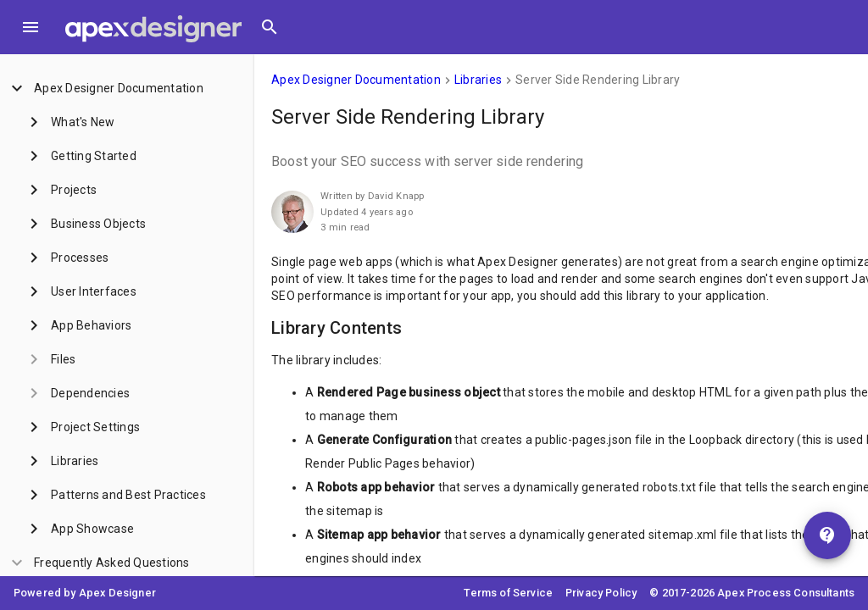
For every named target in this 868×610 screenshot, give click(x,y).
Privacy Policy (601, 593)
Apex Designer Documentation (356, 80)
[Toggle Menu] (31, 27)
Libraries (478, 80)
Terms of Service (508, 593)
